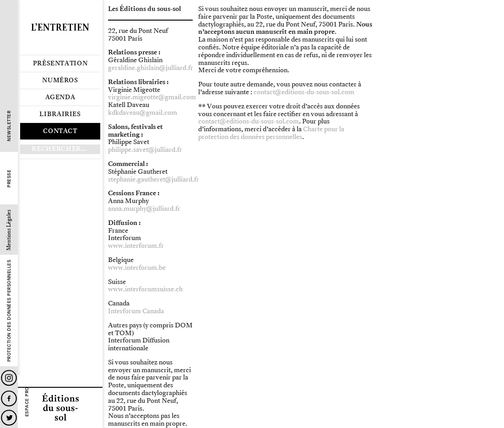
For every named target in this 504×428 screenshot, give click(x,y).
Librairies (60, 114)
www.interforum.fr (136, 246)
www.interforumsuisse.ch (145, 289)
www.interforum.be (137, 268)
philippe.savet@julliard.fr (145, 150)
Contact (60, 131)
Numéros (60, 80)
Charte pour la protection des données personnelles (271, 133)
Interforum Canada (136, 311)
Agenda (60, 97)
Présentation (60, 64)
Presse (9, 179)
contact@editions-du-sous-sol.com (304, 92)
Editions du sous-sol (60, 407)
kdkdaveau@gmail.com (143, 113)
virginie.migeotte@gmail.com (152, 97)
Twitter (9, 418)
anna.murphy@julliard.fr (144, 209)
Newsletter (9, 126)
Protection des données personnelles (9, 311)
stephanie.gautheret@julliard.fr (154, 179)
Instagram (9, 378)
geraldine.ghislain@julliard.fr (151, 68)
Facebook (9, 399)
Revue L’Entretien (60, 27)
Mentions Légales (9, 230)
